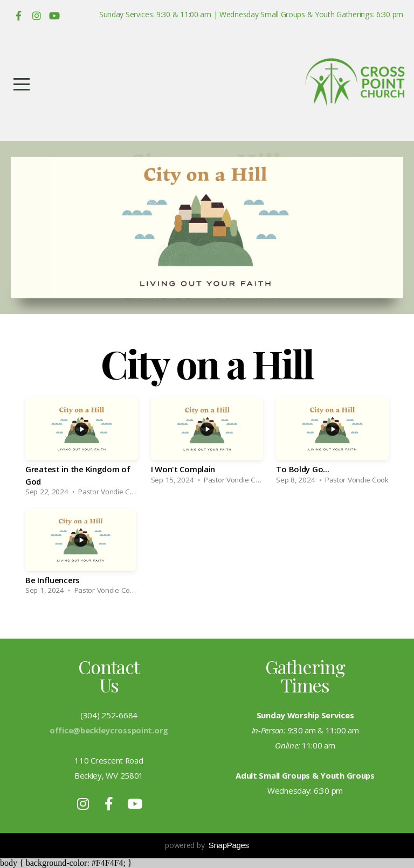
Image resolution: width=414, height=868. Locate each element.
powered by (207, 845)
